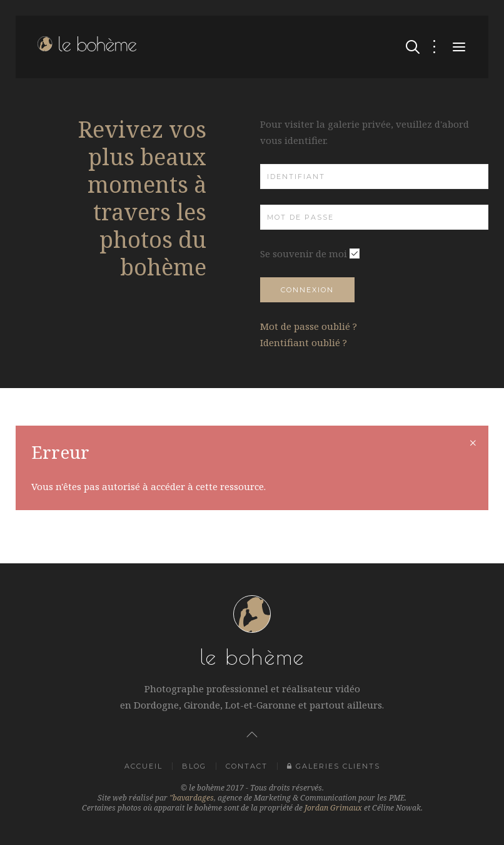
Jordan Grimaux (333, 808)
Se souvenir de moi (304, 253)
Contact (247, 766)
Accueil (144, 766)
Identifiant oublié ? (304, 342)
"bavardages (192, 798)
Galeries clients (334, 766)
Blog (194, 766)
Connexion (307, 290)
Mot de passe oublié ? (309, 326)
